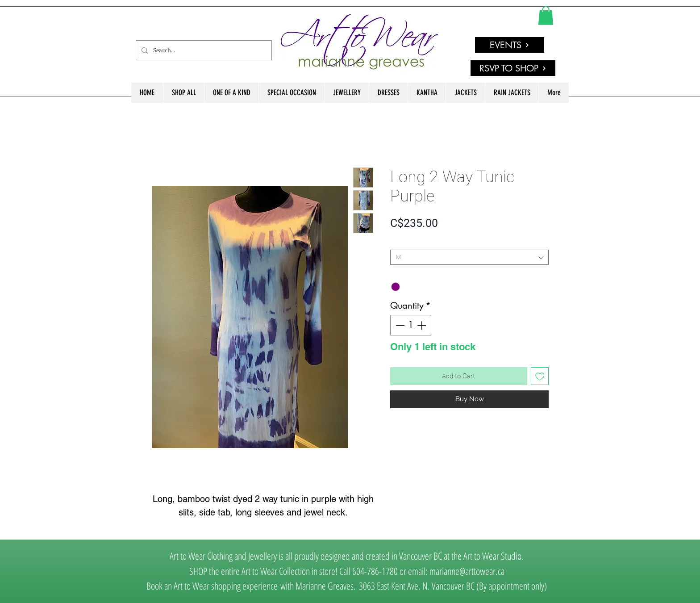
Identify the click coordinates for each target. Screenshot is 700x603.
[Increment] (422, 325)
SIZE (398, 242)
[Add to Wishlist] (540, 376)
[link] (546, 16)
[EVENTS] (510, 45)
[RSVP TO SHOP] (513, 68)
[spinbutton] (411, 325)
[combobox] (469, 257)
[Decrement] (399, 325)
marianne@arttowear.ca (467, 571)
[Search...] (203, 50)
